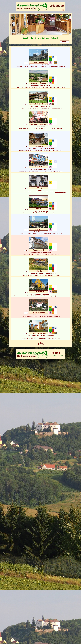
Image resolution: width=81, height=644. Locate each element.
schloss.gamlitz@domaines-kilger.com (57, 296)
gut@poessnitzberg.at (59, 87)
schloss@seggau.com (54, 339)
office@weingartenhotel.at (55, 108)
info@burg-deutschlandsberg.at (56, 67)
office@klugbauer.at (57, 150)
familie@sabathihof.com (54, 275)
